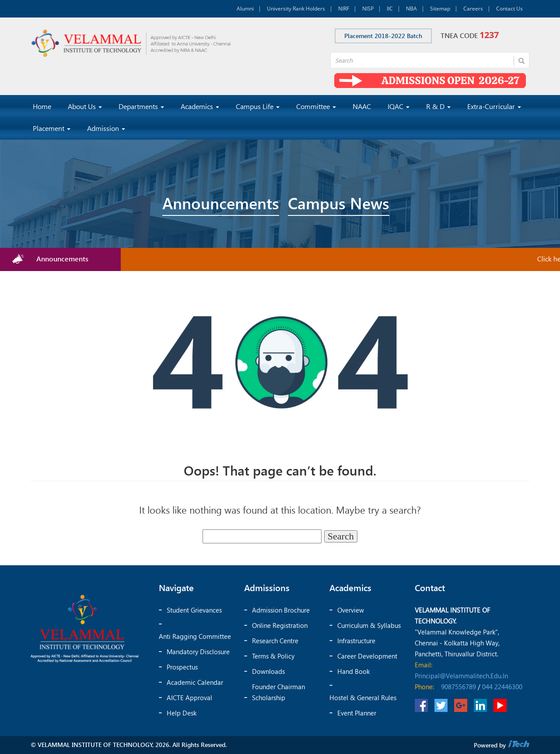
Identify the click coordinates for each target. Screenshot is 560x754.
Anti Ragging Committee (195, 636)
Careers (473, 9)
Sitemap (440, 9)
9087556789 (458, 687)
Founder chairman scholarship (278, 692)
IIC (390, 9)
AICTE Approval (189, 698)
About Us (85, 106)
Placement (52, 128)
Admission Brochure (281, 610)
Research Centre (275, 641)
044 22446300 (502, 687)
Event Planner (357, 713)
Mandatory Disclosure (198, 652)
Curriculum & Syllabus (369, 625)
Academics (200, 106)
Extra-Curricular (494, 106)
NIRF (344, 9)
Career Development (367, 656)
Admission (106, 128)
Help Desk (182, 713)
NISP (368, 9)
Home (42, 106)
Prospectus (182, 667)
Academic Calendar (195, 682)
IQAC (399, 106)
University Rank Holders (296, 9)
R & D (438, 106)
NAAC (362, 106)
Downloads (268, 671)
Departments (141, 106)
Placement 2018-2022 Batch (383, 36)
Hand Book (353, 671)
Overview (351, 610)
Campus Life (258, 106)
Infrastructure (356, 641)
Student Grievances (194, 610)
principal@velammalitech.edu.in (461, 676)
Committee (316, 106)
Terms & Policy (273, 656)
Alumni (245, 9)
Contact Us (509, 9)
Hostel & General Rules (363, 698)
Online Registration (280, 625)
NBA (411, 9)
